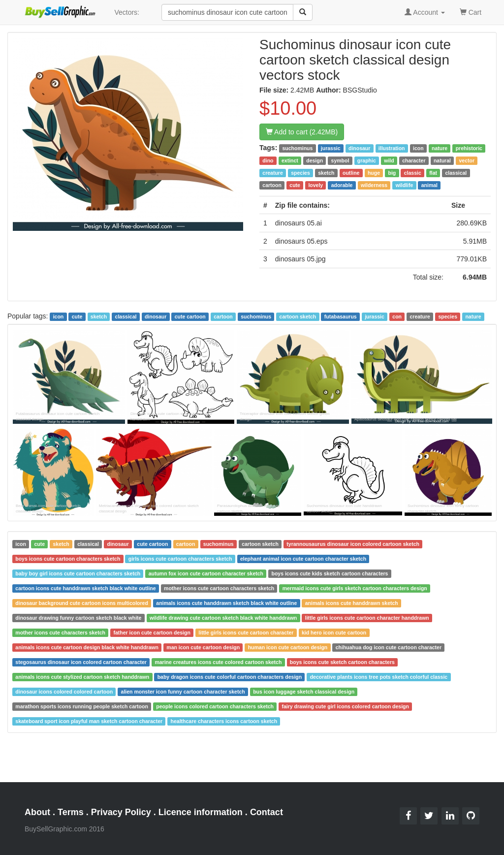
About (37, 812)
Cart (471, 12)
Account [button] (425, 12)
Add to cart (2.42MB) (302, 132)
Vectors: (127, 12)
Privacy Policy (121, 812)
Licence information (201, 812)
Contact (267, 812)
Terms (71, 812)
